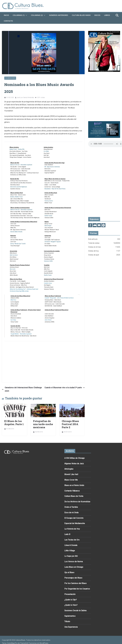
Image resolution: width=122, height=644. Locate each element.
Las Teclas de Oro (72, 540)
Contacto (8, 21)
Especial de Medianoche (75, 523)
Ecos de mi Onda (71, 513)
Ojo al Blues (69, 572)
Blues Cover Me (71, 480)
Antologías (69, 469)
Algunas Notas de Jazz (74, 464)
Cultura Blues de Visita (74, 496)
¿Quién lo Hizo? (71, 605)
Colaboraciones (10, 78)
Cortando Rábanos (72, 491)
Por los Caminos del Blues (75, 583)
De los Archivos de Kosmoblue (77, 502)
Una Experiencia (71, 627)
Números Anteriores (59, 15)
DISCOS (97, 15)
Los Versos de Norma (74, 562)
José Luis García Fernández (25, 98)
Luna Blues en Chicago (74, 567)
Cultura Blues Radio (81, 15)
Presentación (70, 594)
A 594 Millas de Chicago (75, 458)
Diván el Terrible (71, 507)
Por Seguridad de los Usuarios (77, 589)
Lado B (67, 534)
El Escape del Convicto (74, 518)
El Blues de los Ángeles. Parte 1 (14, 423)
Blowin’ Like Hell (71, 474)
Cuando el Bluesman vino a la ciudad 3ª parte (65, 388)
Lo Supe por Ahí (71, 556)
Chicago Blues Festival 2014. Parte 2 (70, 424)
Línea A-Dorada (71, 545)
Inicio (6, 15)
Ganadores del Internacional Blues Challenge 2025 (22, 389)
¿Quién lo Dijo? (71, 600)
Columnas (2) (37, 15)
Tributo (67, 621)
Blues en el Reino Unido (74, 485)
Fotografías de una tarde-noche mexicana (43, 424)
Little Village (70, 551)
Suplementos (70, 616)
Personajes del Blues (73, 578)
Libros (107, 15)
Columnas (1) (19, 15)
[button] (26, 15)
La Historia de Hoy (72, 529)
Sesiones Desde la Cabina (75, 611)
